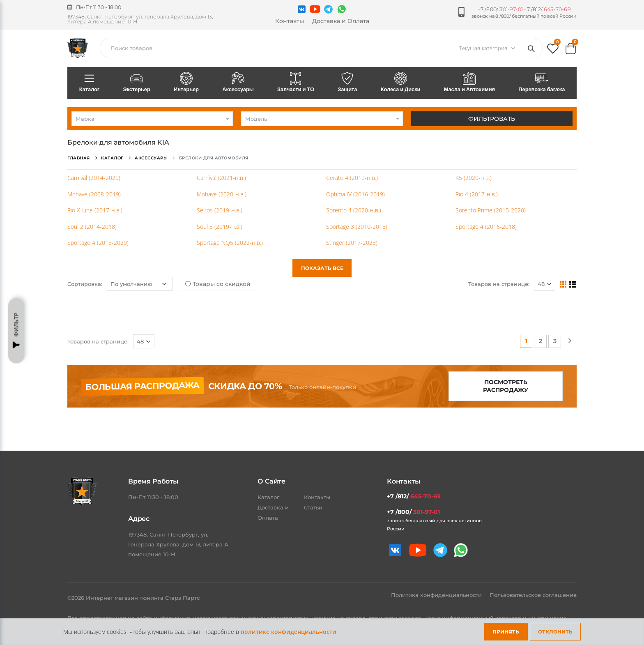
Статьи (313, 507)
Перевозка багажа (542, 83)
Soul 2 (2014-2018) (92, 227)
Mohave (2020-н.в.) (222, 194)
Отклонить (555, 632)
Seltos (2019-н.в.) (220, 210)
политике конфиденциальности (289, 632)
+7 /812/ (547, 9)
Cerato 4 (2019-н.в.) (352, 178)
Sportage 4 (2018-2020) (98, 243)
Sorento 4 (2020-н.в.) (354, 210)
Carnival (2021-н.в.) (221, 178)
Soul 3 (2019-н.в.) (220, 227)
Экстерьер (137, 83)
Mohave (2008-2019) (94, 194)
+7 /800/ (500, 9)
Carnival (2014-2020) (94, 178)
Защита (347, 83)
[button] (553, 50)
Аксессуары (238, 83)
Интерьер (186, 83)
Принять (506, 632)
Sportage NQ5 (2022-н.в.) (230, 243)
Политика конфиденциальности (437, 595)
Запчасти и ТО (296, 83)
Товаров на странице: (499, 284)
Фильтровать (492, 119)
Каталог (89, 83)
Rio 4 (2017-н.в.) (477, 194)
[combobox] (152, 119)
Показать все (322, 268)
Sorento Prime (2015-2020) (491, 210)
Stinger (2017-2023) (352, 243)
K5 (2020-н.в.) (474, 178)
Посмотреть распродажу (506, 386)
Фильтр (16, 331)
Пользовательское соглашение (533, 595)
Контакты (290, 21)
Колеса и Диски (400, 83)
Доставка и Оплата (341, 21)
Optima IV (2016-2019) (355, 194)
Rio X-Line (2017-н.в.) (95, 210)
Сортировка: (85, 284)
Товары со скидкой (218, 284)
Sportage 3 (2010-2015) (357, 227)
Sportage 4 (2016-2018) (486, 227)
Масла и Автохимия (469, 83)
